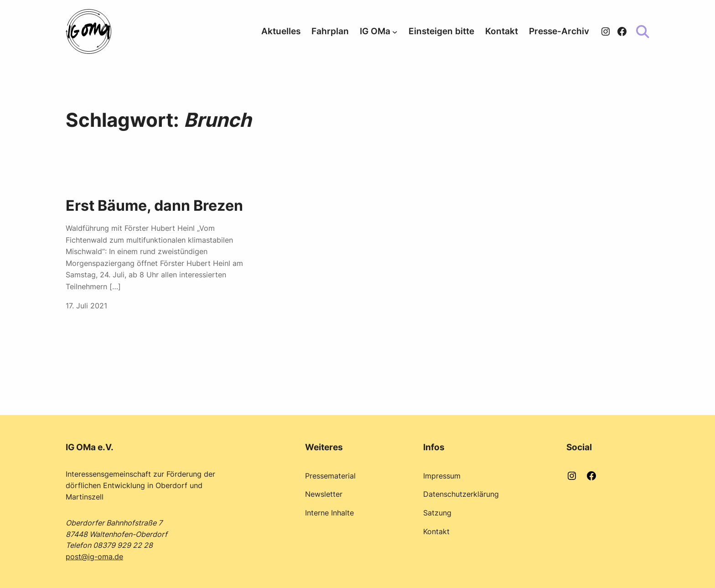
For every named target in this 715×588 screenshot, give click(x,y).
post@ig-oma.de (94, 557)
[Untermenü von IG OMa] (395, 31)
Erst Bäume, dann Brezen (154, 206)
